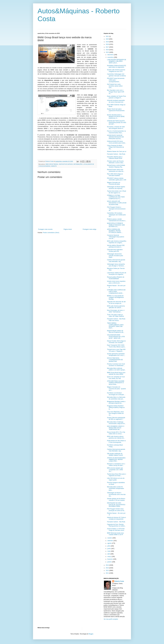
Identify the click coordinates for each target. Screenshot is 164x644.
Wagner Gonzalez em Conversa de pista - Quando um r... (116, 389)
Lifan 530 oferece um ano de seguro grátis (116, 479)
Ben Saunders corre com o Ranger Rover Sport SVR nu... (116, 92)
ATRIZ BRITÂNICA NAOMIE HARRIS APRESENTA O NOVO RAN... (116, 383)
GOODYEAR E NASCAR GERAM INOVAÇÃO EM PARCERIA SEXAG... (115, 137)
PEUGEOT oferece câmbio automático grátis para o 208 (117, 179)
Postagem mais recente (45, 229)
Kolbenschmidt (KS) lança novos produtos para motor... (117, 142)
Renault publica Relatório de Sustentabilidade (116, 278)
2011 (108, 573)
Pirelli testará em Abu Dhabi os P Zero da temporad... (116, 441)
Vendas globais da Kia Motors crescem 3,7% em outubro (116, 499)
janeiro (110, 562)
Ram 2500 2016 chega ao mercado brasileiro (115, 175)
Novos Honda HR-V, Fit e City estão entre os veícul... (116, 433)
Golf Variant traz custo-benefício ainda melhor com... (115, 86)
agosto (110, 543)
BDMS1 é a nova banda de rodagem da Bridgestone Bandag (115, 297)
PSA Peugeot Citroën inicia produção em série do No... (116, 510)
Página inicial (68, 229)
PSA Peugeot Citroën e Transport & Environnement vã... (116, 209)
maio (109, 551)
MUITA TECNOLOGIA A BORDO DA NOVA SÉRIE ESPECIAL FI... (116, 117)
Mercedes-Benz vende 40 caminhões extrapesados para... (115, 489)
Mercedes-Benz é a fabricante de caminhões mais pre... (116, 398)
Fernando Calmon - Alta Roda (116, 154)
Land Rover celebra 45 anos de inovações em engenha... (117, 274)
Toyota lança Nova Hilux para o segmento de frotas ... (117, 475)
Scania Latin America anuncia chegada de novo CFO (116, 71)
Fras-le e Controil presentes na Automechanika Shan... (116, 132)
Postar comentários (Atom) (51, 233)
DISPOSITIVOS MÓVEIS (66, 164)
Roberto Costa (119, 581)
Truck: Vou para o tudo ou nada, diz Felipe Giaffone (115, 315)
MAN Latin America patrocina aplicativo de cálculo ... (116, 307)
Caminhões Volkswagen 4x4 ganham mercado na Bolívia (116, 75)
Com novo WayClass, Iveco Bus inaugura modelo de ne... (115, 413)
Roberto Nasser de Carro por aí (117, 151)
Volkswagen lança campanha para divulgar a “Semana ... (116, 265)
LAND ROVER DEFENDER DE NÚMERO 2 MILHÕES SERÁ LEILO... (117, 61)
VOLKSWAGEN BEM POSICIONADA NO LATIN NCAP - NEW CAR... (116, 337)
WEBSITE (54, 166)
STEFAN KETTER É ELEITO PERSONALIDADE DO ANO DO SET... (117, 122)
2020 (108, 39)
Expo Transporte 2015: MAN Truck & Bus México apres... (116, 346)
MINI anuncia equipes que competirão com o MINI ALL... (115, 470)
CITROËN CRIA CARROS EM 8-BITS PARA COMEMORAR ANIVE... (116, 292)
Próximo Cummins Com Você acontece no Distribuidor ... (116, 365)
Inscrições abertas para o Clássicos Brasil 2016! (115, 158)
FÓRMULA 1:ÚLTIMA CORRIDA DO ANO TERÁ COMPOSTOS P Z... (116, 197)
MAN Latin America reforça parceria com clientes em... (116, 437)
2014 (108, 565)
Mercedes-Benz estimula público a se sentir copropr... (116, 369)
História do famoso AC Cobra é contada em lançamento (116, 518)
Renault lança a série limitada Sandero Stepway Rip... (116, 166)
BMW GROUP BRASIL (52, 164)
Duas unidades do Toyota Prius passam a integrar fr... (117, 97)
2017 (108, 47)
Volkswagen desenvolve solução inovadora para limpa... (115, 256)
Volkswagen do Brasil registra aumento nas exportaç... (116, 188)
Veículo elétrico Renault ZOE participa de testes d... (116, 246)
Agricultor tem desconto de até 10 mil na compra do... (116, 302)
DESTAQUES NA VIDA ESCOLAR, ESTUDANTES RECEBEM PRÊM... (116, 505)
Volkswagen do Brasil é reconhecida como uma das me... (116, 494)
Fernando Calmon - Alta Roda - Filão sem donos (117, 320)
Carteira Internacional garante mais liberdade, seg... (116, 261)
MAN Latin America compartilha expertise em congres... (117, 242)
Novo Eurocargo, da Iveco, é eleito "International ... (116, 311)
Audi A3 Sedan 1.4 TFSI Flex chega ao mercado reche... (116, 530)
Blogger (91, 634)
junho (109, 549)
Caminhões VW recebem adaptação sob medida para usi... (116, 215)
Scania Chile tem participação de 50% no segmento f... (116, 418)
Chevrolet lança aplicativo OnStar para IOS (115, 250)
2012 (108, 570)
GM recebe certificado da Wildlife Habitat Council (115, 454)
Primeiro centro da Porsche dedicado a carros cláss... (116, 162)
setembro (110, 541)
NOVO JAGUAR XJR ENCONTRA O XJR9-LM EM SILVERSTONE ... (117, 203)
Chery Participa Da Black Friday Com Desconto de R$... (115, 147)
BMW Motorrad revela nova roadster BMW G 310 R (115, 534)
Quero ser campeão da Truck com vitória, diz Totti (116, 378)
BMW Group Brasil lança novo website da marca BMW (116, 373)
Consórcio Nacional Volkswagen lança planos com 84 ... (116, 237)
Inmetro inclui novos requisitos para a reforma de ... (116, 282)
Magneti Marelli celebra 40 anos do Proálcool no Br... (116, 332)
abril (109, 554)
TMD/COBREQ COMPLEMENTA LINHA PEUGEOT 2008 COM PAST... (115, 326)
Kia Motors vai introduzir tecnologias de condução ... (116, 394)
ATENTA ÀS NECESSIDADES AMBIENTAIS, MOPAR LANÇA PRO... (116, 460)
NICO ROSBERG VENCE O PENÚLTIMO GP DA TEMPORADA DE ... (116, 428)
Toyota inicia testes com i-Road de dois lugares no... (117, 192)
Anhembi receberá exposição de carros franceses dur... (116, 101)
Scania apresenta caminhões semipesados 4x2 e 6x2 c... (116, 355)
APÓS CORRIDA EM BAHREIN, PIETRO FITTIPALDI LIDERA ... (115, 231)
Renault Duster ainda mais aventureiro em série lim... (116, 170)
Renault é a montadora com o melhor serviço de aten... (116, 465)
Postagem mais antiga (89, 229)
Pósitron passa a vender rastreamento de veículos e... (117, 220)
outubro (110, 538)
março (110, 557)
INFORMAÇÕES (78, 164)
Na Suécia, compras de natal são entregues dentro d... (116, 128)
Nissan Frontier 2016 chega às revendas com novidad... (116, 342)
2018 (108, 44)
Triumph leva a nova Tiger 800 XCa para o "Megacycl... (116, 350)
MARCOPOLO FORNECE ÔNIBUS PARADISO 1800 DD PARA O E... (116, 225)
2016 (108, 50)
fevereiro (110, 559)
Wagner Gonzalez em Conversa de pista (114, 183)
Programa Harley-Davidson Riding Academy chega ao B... (116, 407)
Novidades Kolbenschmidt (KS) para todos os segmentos (117, 66)
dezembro (111, 55)
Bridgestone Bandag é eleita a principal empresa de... (116, 402)
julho (109, 546)
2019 (108, 42)
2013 (108, 568)
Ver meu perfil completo (111, 619)
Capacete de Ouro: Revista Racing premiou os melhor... (116, 525)
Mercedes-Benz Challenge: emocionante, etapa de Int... (116, 423)
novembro (111, 57)
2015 (108, 52)
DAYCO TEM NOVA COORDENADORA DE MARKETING (115, 360)
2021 (108, 36)
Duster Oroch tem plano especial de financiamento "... (116, 111)
